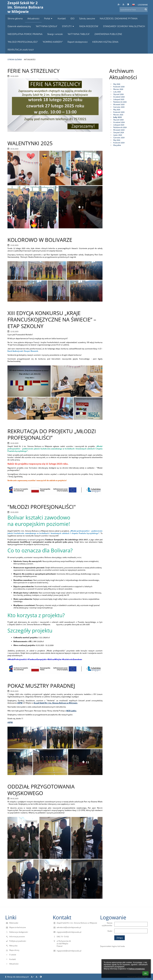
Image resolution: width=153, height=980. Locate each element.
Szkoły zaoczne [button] (87, 18)
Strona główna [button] (15, 18)
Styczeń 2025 (118, 120)
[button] (133, 5)
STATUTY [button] (68, 26)
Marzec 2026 (118, 89)
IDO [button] (72, 18)
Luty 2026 (117, 92)
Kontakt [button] (62, 18)
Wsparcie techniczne (17, 927)
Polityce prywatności (136, 969)
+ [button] (119, 4)
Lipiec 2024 (118, 135)
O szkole (13, 955)
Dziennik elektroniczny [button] (19, 26)
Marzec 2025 (118, 115)
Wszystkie (117, 145)
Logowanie (143, 5)
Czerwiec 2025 (119, 107)
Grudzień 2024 (119, 122)
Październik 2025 (120, 102)
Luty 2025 (118, 117)
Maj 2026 (117, 84)
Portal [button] (48, 18)
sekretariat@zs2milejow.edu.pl (69, 927)
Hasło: (110, 931)
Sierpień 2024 (119, 132)
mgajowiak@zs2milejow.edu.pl (69, 932)
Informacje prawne (17, 937)
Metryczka (13, 946)
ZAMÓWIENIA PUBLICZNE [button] (108, 34)
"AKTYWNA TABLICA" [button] (79, 34)
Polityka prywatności (18, 941)
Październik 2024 (120, 127)
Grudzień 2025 (119, 97)
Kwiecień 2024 (119, 143)
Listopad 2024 (119, 125)
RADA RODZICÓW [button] (89, 26)
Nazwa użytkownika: (107, 924)
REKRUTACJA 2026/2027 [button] (21, 50)
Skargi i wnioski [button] (55, 34)
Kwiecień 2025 (119, 112)
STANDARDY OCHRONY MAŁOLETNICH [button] (124, 26)
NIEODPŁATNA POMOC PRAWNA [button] (25, 34)
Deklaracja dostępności (19, 932)
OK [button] (145, 973)
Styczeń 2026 (118, 94)
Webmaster (14, 923)
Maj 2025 (117, 110)
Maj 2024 (117, 140)
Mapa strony (14, 950)
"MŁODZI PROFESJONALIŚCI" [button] (23, 42)
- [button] (124, 4)
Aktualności (30, 60)
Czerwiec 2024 (119, 138)
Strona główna (15, 60)
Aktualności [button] (33, 18)
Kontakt (12, 959)
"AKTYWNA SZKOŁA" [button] (46, 26)
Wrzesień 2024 (119, 130)
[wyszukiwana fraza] (134, 10)
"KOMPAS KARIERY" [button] (53, 42)
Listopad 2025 (119, 99)
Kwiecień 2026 (119, 87)
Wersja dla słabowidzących (17, 977)
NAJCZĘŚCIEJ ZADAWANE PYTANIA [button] (119, 18)
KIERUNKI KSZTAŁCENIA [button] (105, 42)
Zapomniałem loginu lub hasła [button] (112, 946)
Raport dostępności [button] (78, 42)
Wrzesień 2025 (119, 104)
